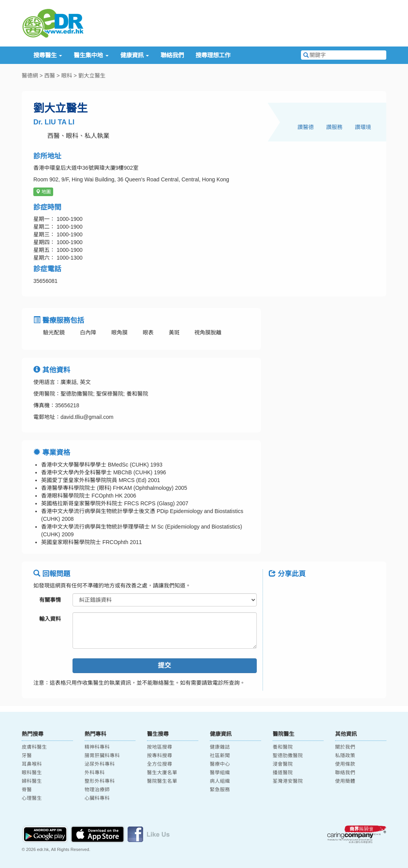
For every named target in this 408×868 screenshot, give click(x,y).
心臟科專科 (97, 798)
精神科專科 (97, 747)
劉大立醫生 (92, 76)
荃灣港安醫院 (288, 781)
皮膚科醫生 (34, 747)
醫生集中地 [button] (91, 55)
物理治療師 (97, 790)
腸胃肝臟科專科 (102, 756)
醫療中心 (220, 764)
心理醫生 (32, 798)
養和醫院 (283, 747)
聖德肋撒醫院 (288, 756)
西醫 (50, 76)
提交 (164, 666)
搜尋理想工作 (213, 55)
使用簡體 (345, 781)
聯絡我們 (172, 55)
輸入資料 (50, 619)
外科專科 (95, 773)
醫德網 (30, 76)
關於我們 (345, 747)
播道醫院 (283, 773)
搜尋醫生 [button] (48, 55)
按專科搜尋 (160, 756)
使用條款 (345, 764)
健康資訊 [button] (135, 55)
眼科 (67, 76)
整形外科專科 (100, 781)
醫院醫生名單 (162, 781)
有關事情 (50, 600)
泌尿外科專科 (100, 764)
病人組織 (220, 781)
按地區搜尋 (160, 747)
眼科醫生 (32, 773)
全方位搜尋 (160, 764)
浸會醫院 (283, 764)
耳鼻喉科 (32, 764)
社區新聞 (220, 756)
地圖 (43, 192)
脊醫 (27, 790)
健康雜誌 (220, 747)
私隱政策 (345, 756)
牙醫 (27, 756)
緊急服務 (220, 790)
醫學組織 (220, 773)
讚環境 (363, 127)
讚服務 (334, 127)
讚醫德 (306, 127)
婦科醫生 (32, 781)
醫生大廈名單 (162, 773)
